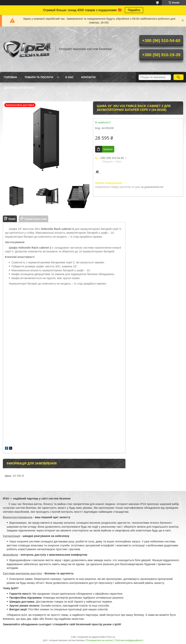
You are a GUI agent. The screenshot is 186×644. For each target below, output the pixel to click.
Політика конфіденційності (129, 640)
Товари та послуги (39, 77)
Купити (108, 149)
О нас (69, 77)
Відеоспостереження (18, 517)
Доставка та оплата (19, 88)
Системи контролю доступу (22, 573)
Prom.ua (111, 637)
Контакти (88, 77)
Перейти (134, 10)
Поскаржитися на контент (100, 640)
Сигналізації (11, 536)
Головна (10, 77)
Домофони (10, 555)
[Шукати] (179, 77)
